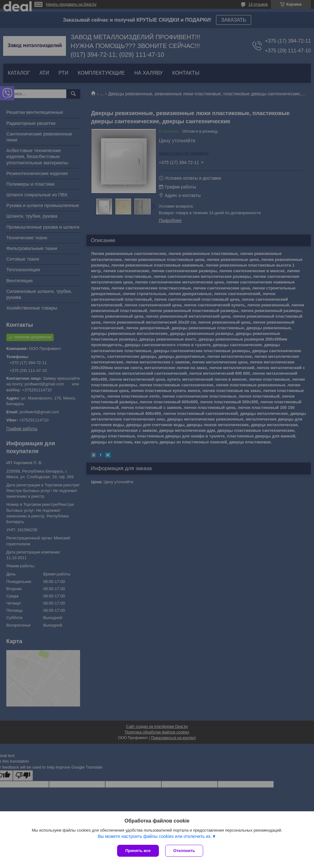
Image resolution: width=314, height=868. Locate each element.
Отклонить (184, 851)
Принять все (138, 851)
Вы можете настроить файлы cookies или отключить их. (155, 836)
